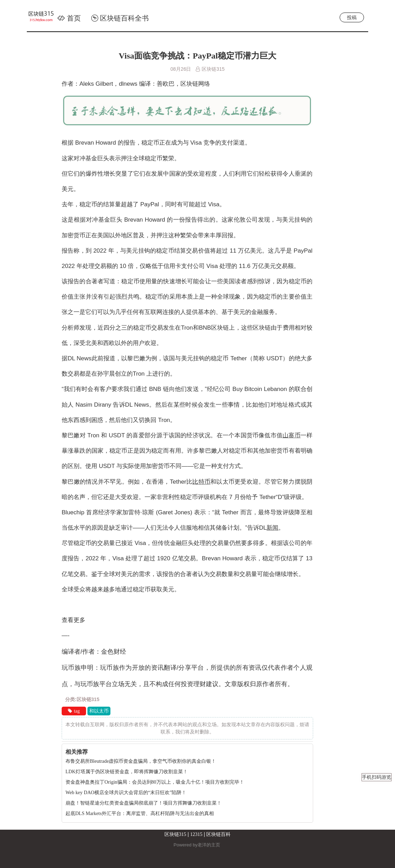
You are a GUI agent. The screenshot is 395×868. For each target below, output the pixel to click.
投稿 (352, 17)
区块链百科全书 (120, 18)
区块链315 (175, 834)
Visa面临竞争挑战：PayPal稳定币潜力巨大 (197, 56)
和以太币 (99, 711)
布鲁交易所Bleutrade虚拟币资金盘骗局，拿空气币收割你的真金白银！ (141, 761)
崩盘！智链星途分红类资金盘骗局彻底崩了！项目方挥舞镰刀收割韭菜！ (144, 803)
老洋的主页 (209, 845)
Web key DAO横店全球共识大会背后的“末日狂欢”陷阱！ (126, 793)
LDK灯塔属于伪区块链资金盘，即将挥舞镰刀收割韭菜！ (127, 772)
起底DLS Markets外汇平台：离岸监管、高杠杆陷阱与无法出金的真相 (140, 813)
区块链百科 (218, 834)
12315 (196, 834)
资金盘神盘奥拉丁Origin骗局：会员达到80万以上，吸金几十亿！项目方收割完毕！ (155, 782)
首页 (69, 18)
